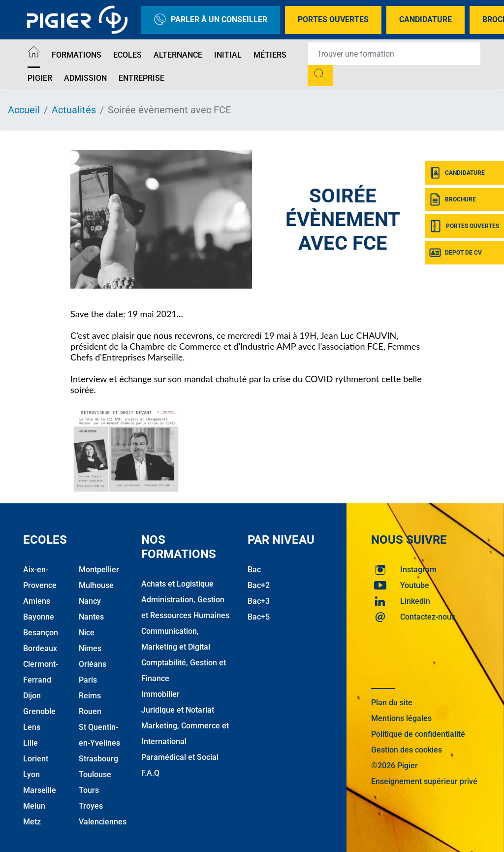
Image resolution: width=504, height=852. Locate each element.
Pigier (40, 78)
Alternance (178, 55)
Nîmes (90, 648)
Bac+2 (259, 585)
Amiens (37, 601)
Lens (32, 727)
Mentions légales (401, 718)
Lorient (36, 759)
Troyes (91, 806)
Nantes (91, 617)
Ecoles (127, 55)
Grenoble (39, 711)
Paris (88, 680)
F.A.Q (150, 773)
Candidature (425, 19)
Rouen (90, 711)
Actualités (74, 110)
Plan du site (392, 703)
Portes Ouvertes (333, 19)
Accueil (24, 110)
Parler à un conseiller (211, 20)
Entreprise (142, 78)
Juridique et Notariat (178, 710)
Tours (89, 790)
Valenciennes (103, 822)
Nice (87, 633)
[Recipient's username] (394, 54)
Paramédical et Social (180, 757)
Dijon (32, 696)
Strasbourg (98, 759)
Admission (85, 78)
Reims (90, 696)
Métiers (270, 55)
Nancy (90, 601)
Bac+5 (259, 617)
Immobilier (160, 694)
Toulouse (95, 774)
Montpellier (99, 570)
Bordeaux (40, 648)
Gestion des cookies (407, 750)
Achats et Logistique (177, 584)
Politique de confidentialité (418, 734)
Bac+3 (259, 601)
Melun (34, 806)
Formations (77, 55)
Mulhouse (96, 585)
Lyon (31, 774)
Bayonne (39, 617)
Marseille (40, 790)
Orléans (93, 664)
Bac (254, 570)
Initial (228, 55)
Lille (31, 743)
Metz (32, 822)
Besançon (41, 633)
